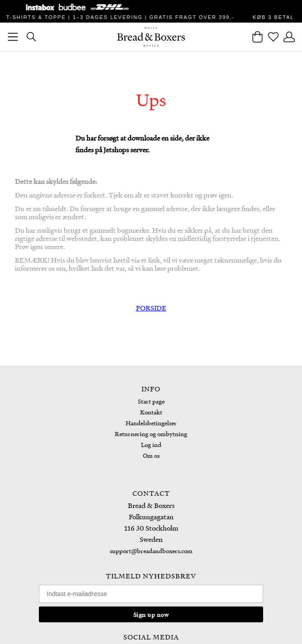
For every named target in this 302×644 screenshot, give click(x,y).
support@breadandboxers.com (151, 551)
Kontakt (151, 412)
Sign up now (151, 614)
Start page (151, 401)
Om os (151, 455)
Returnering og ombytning (151, 434)
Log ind (151, 444)
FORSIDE (151, 308)
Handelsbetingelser (151, 423)
